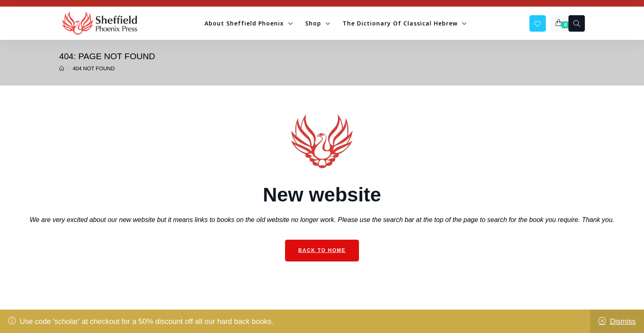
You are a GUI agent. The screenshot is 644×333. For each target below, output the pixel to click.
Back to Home (322, 250)
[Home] (62, 69)
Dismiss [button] (623, 321)
